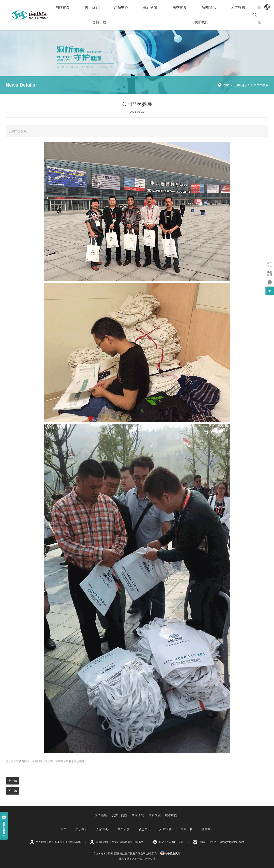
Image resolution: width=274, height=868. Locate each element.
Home (226, 85)
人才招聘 (238, 7)
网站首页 (63, 7)
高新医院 (155, 815)
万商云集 (137, 859)
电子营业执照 (170, 854)
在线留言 (269, 264)
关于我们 (92, 7)
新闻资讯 (209, 7)
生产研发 (150, 7)
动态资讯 (144, 829)
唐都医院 (171, 815)
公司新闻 (240, 85)
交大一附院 (120, 815)
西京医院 (138, 815)
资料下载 (99, 22)
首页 (63, 829)
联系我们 (201, 22)
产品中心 (121, 7)
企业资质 (150, 859)
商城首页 (179, 7)
